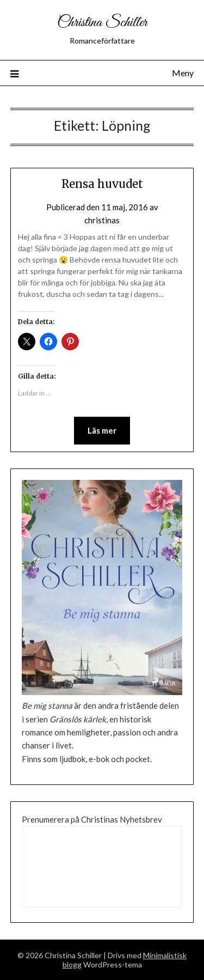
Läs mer (102, 430)
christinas (102, 220)
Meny (183, 73)
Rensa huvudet (102, 184)
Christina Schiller (102, 23)
